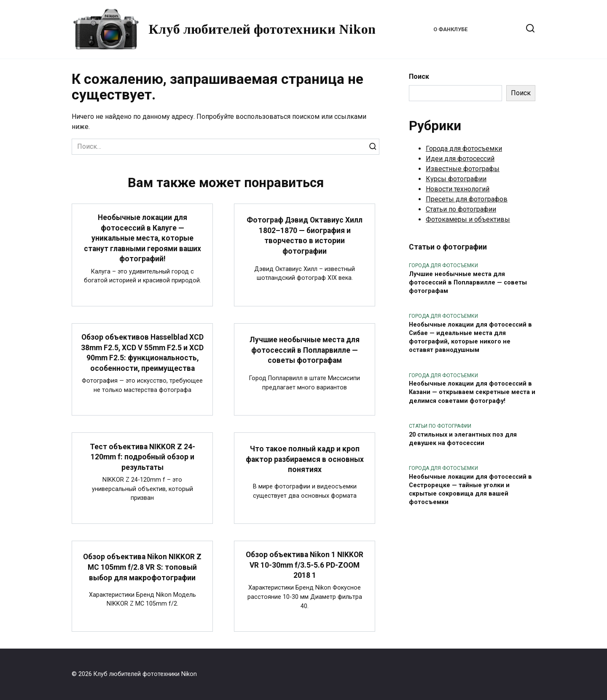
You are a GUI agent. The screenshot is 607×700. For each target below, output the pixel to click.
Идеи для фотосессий (460, 159)
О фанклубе (450, 29)
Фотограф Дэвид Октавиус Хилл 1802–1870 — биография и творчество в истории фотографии (305, 236)
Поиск (419, 76)
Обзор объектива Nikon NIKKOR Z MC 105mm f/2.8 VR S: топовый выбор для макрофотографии (142, 567)
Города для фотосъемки (464, 149)
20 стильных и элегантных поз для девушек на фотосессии (463, 439)
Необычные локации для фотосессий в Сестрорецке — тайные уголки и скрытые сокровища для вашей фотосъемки (470, 489)
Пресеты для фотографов (467, 199)
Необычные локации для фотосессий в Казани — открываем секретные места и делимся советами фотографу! (472, 393)
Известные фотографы (463, 169)
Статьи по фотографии (461, 209)
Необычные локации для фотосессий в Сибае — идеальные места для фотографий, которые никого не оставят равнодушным (470, 337)
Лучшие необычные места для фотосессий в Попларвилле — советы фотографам (305, 350)
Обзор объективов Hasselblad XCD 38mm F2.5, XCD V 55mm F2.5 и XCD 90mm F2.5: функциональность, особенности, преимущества (142, 353)
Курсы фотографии (456, 179)
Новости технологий (458, 189)
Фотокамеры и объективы (468, 219)
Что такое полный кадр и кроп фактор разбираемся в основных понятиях (305, 459)
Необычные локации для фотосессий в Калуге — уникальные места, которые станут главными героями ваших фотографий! (142, 238)
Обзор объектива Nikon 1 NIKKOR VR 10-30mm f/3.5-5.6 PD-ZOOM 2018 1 (305, 565)
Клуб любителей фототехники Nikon (262, 29)
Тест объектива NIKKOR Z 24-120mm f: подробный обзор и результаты (142, 457)
